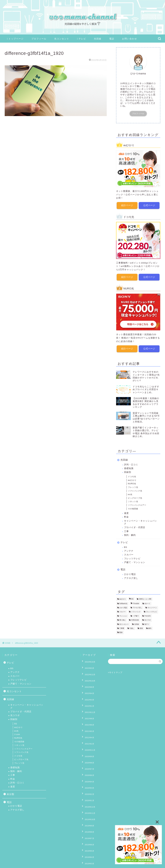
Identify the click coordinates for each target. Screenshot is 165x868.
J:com (17, 734)
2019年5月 (87, 806)
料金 (126, 515)
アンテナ (129, 549)
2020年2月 (87, 762)
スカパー (129, 553)
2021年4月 (87, 719)
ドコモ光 (132, 475)
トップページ (15, 39)
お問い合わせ (130, 39)
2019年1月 (87, 825)
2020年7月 (87, 743)
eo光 (130, 493)
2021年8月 (87, 705)
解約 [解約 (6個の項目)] (150, 626)
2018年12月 (88, 830)
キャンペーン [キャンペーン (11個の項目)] (152, 606)
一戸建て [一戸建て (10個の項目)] (136, 614)
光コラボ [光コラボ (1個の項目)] (147, 618)
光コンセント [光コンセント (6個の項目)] (124, 622)
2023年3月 (87, 666)
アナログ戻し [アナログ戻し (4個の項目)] (137, 606)
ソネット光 (133, 500)
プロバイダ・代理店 (135, 526)
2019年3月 (87, 816)
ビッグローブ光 (135, 496)
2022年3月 (87, 690)
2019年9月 (87, 787)
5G (16, 724)
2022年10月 (88, 676)
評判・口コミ (131, 463)
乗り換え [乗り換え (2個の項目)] (122, 618)
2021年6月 (87, 709)
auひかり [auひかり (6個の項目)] (123, 597)
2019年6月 (87, 801)
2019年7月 (87, 796)
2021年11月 (88, 700)
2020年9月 (87, 733)
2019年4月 (87, 811)
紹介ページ (127, 205)
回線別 (128, 470)
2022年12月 (88, 671)
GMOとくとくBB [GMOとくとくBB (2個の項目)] (145, 597)
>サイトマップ (115, 672)
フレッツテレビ (132, 557)
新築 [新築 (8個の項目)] (141, 626)
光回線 (98, 39)
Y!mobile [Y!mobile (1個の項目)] (136, 602)
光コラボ (15, 715)
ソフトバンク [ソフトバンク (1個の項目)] (136, 610)
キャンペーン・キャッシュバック (140, 520)
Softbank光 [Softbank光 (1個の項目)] (123, 602)
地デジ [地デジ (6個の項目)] (147, 622)
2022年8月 (87, 681)
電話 (112, 39)
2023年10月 (88, 661)
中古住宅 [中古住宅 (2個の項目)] (147, 614)
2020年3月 (87, 758)
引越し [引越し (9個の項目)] (132, 626)
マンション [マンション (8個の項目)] (123, 614)
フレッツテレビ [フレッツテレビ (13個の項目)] (151, 610)
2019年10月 (88, 782)
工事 (126, 529)
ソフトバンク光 (135, 489)
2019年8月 (87, 791)
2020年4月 (87, 753)
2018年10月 (88, 840)
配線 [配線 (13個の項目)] (121, 631)
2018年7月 (87, 849)
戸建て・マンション (135, 560)
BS (126, 545)
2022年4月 (87, 685)
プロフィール (39, 39)
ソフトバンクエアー (137, 503)
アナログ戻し (131, 576)
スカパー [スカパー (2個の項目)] (122, 610)
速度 (126, 511)
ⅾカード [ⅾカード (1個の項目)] (147, 602)
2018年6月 (87, 854)
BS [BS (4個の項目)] (132, 597)
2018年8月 (87, 845)
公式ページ (149, 205)
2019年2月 (87, 820)
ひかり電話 (130, 573)
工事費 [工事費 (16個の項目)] (122, 626)
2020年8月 (87, 738)
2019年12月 (88, 772)
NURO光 (132, 482)
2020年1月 (87, 767)
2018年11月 (88, 835)
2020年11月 (88, 729)
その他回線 (133, 507)
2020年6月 (87, 748)
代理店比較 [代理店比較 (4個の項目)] (135, 618)
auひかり (132, 478)
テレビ (82, 39)
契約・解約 (130, 533)
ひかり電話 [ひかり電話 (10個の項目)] (123, 606)
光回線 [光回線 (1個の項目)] (137, 622)
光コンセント (62, 39)
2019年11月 (88, 777)
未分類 (10, 794)
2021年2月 (87, 724)
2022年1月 (87, 695)
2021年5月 (87, 714)
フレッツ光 (133, 485)
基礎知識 (129, 466)
